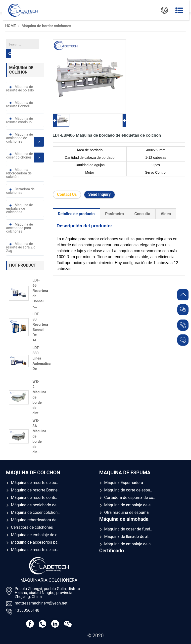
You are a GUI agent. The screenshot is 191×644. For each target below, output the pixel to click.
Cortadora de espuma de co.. (130, 498)
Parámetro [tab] (115, 214)
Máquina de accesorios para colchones (20, 228)
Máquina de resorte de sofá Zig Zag (21, 247)
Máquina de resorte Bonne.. (35, 490)
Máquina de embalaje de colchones (20, 208)
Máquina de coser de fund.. (128, 529)
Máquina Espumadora (124, 483)
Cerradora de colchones (20, 191)
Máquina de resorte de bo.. (35, 483)
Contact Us (67, 194)
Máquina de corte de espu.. (128, 490)
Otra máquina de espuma (126, 512)
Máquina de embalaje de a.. (128, 544)
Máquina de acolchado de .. (35, 505)
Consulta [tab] (142, 214)
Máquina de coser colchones (25, 157)
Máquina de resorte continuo (20, 120)
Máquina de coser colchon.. (35, 512)
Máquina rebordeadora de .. (35, 520)
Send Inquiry (99, 194)
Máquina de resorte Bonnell (20, 104)
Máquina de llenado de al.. (127, 537)
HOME (11, 26)
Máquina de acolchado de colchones (25, 139)
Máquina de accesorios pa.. (35, 542)
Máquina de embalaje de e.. (128, 505)
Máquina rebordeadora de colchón (19, 173)
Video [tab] (166, 214)
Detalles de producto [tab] (76, 214)
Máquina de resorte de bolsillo (20, 88)
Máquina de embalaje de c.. (35, 535)
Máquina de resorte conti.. (34, 498)
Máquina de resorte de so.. (34, 550)
